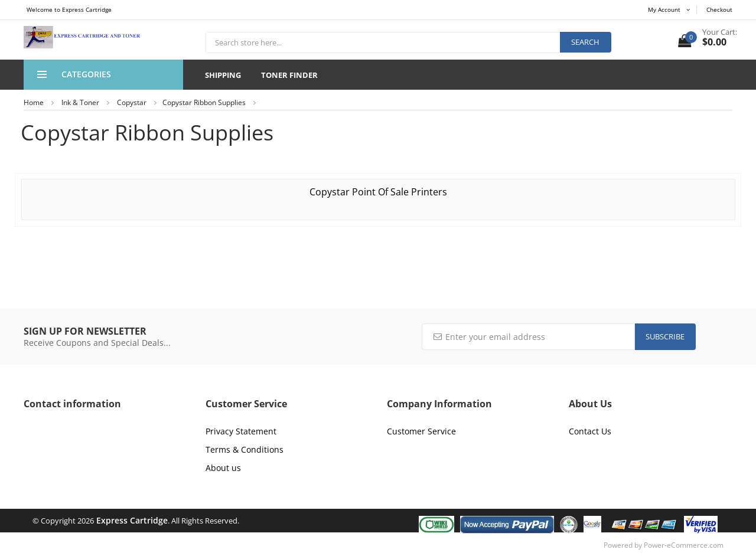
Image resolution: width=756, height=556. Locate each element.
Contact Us (590, 431)
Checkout (719, 9)
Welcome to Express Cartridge (69, 9)
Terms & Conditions (245, 449)
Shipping (223, 75)
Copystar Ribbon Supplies (204, 102)
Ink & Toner (80, 102)
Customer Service (421, 431)
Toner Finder (289, 75)
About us (223, 468)
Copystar (132, 102)
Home (34, 102)
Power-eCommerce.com (684, 545)
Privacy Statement (241, 431)
